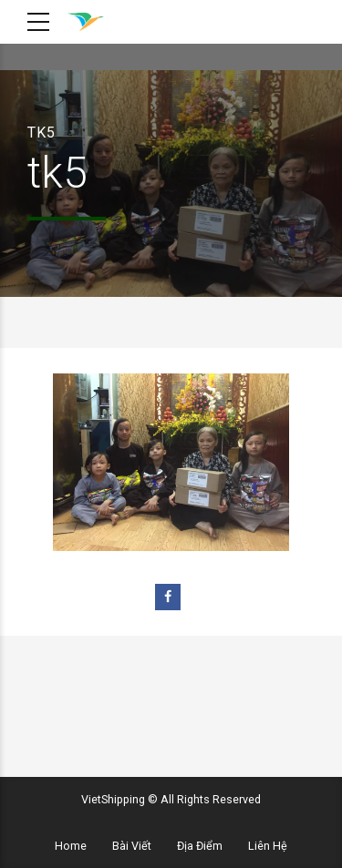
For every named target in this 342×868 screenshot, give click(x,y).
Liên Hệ (268, 846)
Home (71, 846)
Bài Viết (132, 846)
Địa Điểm (200, 846)
